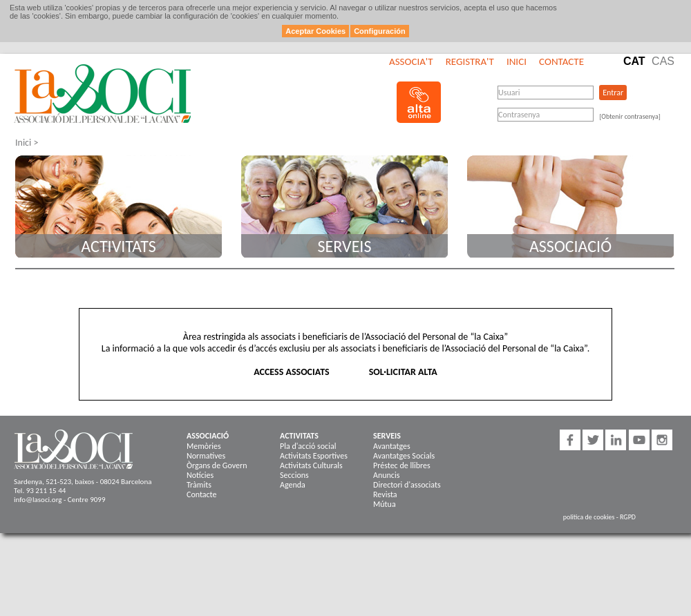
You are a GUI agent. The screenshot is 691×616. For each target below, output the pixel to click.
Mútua (385, 504)
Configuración (380, 31)
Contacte (561, 61)
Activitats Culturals (311, 465)
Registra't (470, 61)
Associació (570, 246)
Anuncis (386, 475)
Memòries (204, 446)
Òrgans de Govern (217, 465)
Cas (663, 61)
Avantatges (392, 446)
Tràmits (199, 485)
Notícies (200, 475)
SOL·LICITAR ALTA (403, 372)
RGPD (628, 517)
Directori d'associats (407, 485)
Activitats (118, 246)
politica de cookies (589, 517)
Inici (517, 61)
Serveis (345, 246)
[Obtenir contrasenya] (630, 116)
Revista (385, 494)
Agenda (293, 485)
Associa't (411, 61)
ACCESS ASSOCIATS (291, 372)
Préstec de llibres (402, 465)
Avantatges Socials (404, 456)
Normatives (206, 456)
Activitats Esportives (314, 456)
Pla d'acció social (308, 446)
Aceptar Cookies (315, 31)
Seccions (294, 475)
